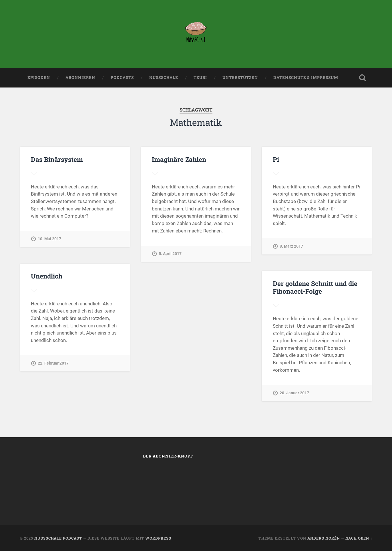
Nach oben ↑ (359, 538)
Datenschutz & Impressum (306, 77)
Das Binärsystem (57, 159)
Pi (276, 159)
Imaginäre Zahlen (179, 159)
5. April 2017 (170, 254)
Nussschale (164, 77)
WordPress (158, 538)
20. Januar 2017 (294, 393)
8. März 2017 (291, 246)
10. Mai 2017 (49, 239)
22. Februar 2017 (53, 363)
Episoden (39, 77)
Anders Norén (324, 538)
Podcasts (122, 77)
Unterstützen (240, 77)
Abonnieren (80, 77)
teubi (200, 77)
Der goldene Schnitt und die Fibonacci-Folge (315, 287)
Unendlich (47, 276)
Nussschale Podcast (58, 538)
